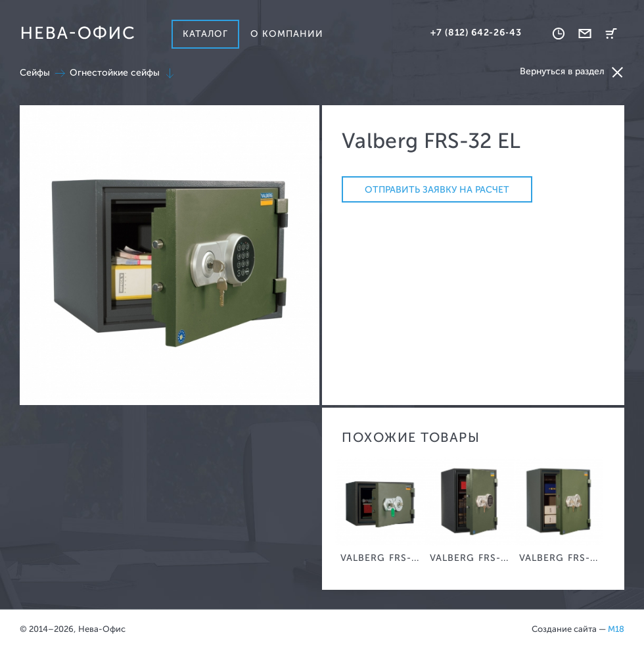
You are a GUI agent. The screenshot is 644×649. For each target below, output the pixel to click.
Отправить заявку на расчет (437, 190)
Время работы (559, 34)
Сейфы (35, 73)
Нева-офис (78, 33)
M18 (616, 629)
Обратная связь (585, 34)
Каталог (205, 34)
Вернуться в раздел (572, 72)
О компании (287, 34)
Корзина (611, 34)
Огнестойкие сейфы (115, 73)
